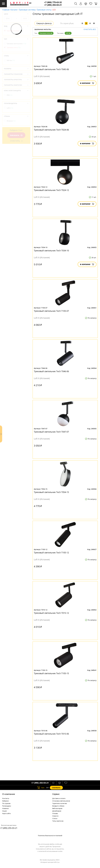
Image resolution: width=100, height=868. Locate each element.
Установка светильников (61, 801)
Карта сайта (6, 813)
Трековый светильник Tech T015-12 (51, 613)
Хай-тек (11, 60)
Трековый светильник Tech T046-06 (51, 371)
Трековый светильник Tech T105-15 (51, 673)
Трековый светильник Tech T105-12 (51, 553)
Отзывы (55, 813)
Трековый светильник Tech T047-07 (51, 432)
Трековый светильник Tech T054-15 (51, 492)
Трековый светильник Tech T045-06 (51, 69)
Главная (6, 10)
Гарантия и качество (60, 803)
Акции (5, 811)
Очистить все (90, 29)
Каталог (14, 10)
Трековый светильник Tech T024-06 (51, 130)
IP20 (10, 95)
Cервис (56, 794)
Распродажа (7, 806)
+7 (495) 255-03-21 (53, 5)
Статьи (55, 818)
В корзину (87, 83)
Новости (55, 816)
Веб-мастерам (57, 808)
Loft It (10, 108)
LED (68, 33)
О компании (9, 794)
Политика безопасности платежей (50, 836)
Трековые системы (27, 10)
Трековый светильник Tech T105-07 (51, 311)
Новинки (5, 808)
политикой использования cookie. (51, 851)
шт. (41, 788)
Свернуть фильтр (44, 23)
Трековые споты (44, 10)
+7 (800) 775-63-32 (53, 2)
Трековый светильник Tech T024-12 (51, 190)
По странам (6, 803)
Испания (11, 121)
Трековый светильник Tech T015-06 (51, 734)
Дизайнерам (57, 811)
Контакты (6, 798)
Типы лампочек (58, 821)
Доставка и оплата (59, 798)
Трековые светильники (16, 44)
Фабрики (5, 801)
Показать (16, 135)
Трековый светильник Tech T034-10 (51, 251)
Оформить (56, 788)
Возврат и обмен (58, 806)
